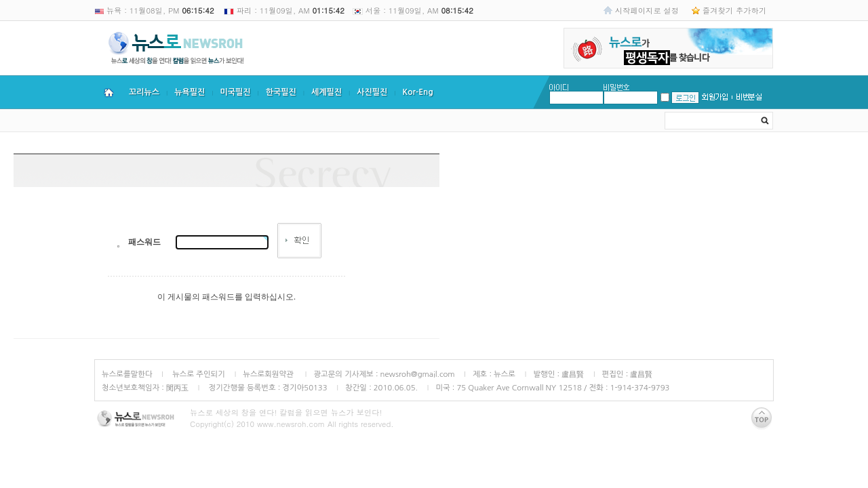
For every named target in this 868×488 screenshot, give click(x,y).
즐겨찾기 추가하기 (734, 10)
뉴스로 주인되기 (198, 374)
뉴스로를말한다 (127, 374)
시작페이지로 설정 (647, 10)
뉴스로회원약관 (269, 374)
